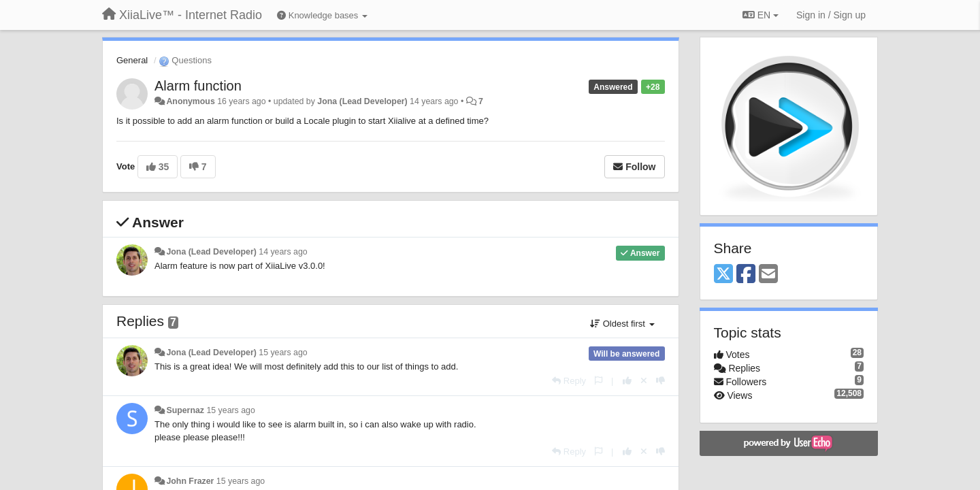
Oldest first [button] (622, 324)
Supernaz (185, 410)
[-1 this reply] (660, 381)
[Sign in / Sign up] (831, 15)
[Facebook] (746, 275)
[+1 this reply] (627, 381)
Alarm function (198, 86)
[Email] (768, 275)
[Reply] (569, 381)
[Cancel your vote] (644, 381)
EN (761, 15)
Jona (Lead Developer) (362, 101)
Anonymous (190, 101)
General (132, 60)
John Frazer (190, 481)
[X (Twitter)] (723, 275)
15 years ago (283, 353)
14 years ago (283, 252)
